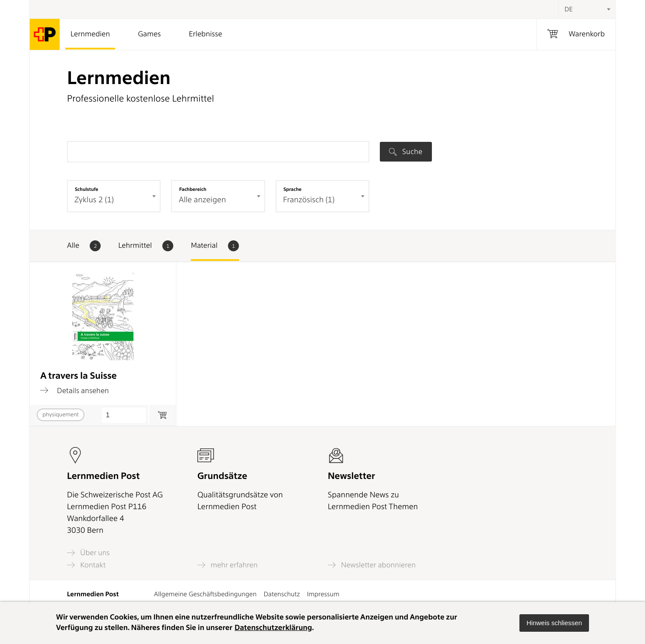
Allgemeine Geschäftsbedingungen (205, 594)
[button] (554, 623)
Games (149, 34)
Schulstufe (87, 189)
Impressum (323, 594)
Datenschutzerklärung (273, 628)
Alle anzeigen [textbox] (202, 200)
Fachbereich (193, 189)
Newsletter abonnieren (372, 565)
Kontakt (86, 565)
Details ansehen (75, 391)
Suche (406, 151)
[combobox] (587, 9)
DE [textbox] (569, 9)
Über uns (88, 553)
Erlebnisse (205, 34)
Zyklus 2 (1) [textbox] (94, 200)
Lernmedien (90, 34)
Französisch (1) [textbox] (309, 200)
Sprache (293, 189)
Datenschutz (282, 594)
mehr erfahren (228, 565)
